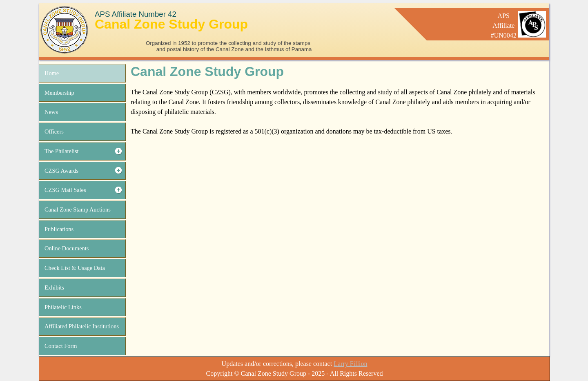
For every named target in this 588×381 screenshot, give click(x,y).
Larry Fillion (350, 364)
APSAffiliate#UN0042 (504, 26)
